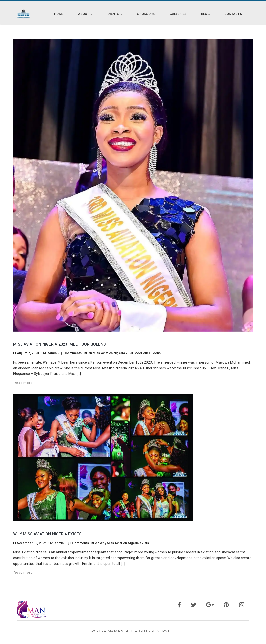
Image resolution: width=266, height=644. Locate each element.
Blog (205, 14)
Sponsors (146, 14)
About (85, 14)
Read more (23, 383)
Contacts (233, 14)
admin (52, 353)
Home (59, 14)
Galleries (178, 14)
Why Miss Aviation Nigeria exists (47, 534)
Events (115, 14)
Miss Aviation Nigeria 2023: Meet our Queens (59, 344)
